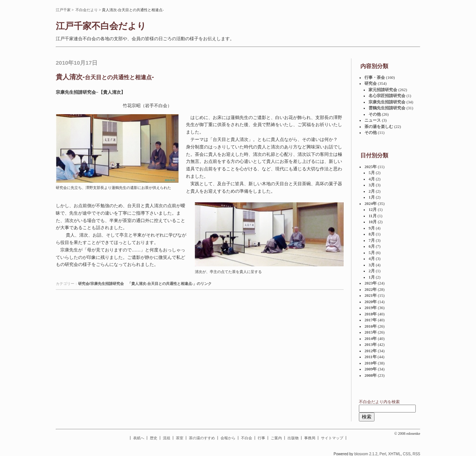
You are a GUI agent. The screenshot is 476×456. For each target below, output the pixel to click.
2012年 (371, 351)
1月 (372, 197)
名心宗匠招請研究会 (387, 96)
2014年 (371, 338)
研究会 (371, 83)
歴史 (154, 438)
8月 (372, 234)
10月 (373, 222)
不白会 (247, 438)
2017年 (371, 320)
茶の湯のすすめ (202, 438)
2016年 (371, 326)
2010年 (371, 363)
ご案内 (276, 438)
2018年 (371, 314)
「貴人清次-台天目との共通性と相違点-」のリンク (170, 284)
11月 (372, 216)
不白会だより (87, 10)
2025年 (371, 167)
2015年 (371, 332)
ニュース (373, 120)
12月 (373, 209)
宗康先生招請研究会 (387, 102)
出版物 (293, 438)
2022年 (371, 289)
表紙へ (139, 438)
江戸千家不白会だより (101, 26)
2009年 (371, 369)
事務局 (310, 438)
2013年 (371, 344)
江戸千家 (63, 10)
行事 (261, 438)
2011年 (370, 357)
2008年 (371, 375)
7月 (372, 240)
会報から (228, 438)
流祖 (167, 438)
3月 (372, 185)
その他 (375, 114)
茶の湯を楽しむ (379, 126)
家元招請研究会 (383, 90)
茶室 (180, 438)
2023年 (371, 283)
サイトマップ (332, 438)
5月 (372, 173)
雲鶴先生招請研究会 (387, 108)
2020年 (371, 302)
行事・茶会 (375, 77)
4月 (372, 179)
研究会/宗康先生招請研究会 (101, 284)
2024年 (371, 203)
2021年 (371, 295)
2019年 (371, 308)
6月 (372, 246)
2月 (372, 191)
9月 (372, 228)
